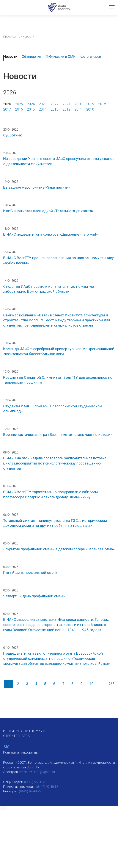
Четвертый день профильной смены (34, 596)
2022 (55, 104)
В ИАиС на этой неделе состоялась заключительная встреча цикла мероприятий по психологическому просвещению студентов (55, 463)
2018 (102, 104)
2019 (90, 104)
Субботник (13, 135)
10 (91, 684)
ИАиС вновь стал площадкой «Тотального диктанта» (48, 211)
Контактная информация (22, 752)
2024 (31, 104)
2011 (78, 109)
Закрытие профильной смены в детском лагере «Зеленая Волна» (59, 549)
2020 (78, 104)
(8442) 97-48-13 (47, 787)
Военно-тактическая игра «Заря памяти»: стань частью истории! (58, 435)
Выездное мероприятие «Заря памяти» (37, 187)
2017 (7, 109)
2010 (90, 109)
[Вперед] (101, 684)
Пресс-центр (12, 36)
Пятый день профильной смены (31, 572)
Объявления (31, 57)
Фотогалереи (91, 57)
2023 (43, 104)
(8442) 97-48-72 (30, 791)
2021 (66, 104)
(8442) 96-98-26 (35, 782)
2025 (19, 104)
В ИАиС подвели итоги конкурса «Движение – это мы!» (50, 234)
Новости (10, 57)
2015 (31, 109)
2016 (19, 109)
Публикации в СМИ (61, 57)
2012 (66, 109)
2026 (7, 104)
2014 (43, 109)
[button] (4, 808)
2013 (55, 109)
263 (112, 684)
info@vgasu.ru (44, 772)
